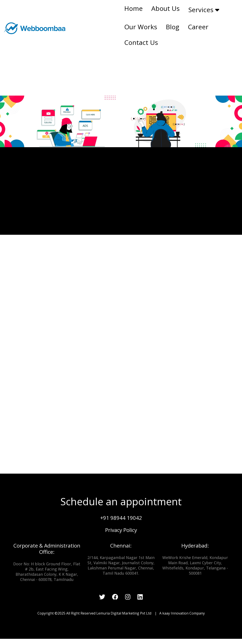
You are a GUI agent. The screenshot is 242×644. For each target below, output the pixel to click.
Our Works (141, 27)
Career (198, 27)
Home (133, 8)
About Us (165, 8)
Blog (173, 27)
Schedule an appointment (121, 501)
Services (204, 10)
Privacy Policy (121, 530)
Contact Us (141, 42)
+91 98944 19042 (121, 518)
